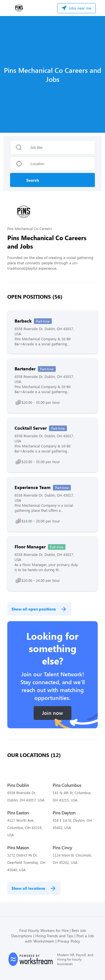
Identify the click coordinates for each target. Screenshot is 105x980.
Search (33, 180)
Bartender (25, 369)
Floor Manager (30, 547)
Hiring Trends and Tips (54, 936)
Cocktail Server (31, 428)
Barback (23, 321)
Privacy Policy (69, 941)
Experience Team (33, 487)
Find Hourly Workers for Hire (44, 930)
